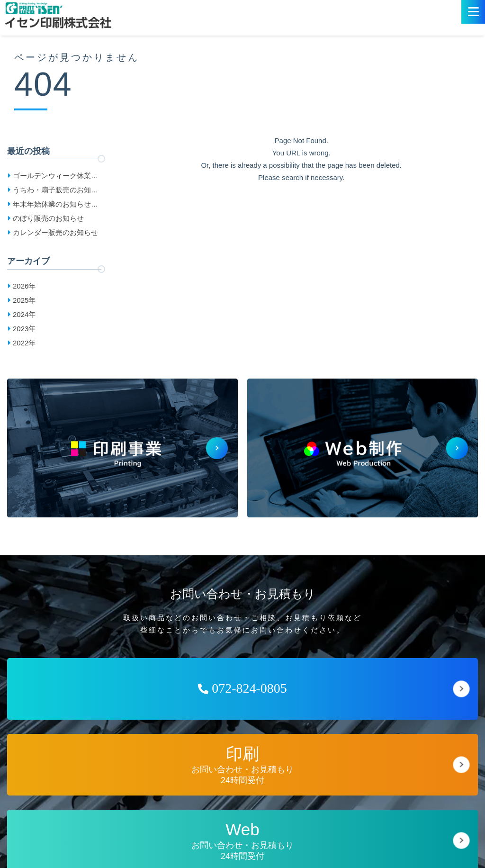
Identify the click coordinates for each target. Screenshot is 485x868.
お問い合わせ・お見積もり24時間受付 (242, 765)
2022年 (24, 343)
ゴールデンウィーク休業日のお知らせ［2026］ (55, 177)
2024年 (24, 314)
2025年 (24, 300)
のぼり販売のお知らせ (48, 218)
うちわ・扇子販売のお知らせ (55, 191)
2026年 (24, 286)
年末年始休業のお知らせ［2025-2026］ (52, 206)
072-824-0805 (242, 688)
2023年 (24, 329)
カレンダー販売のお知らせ (55, 232)
